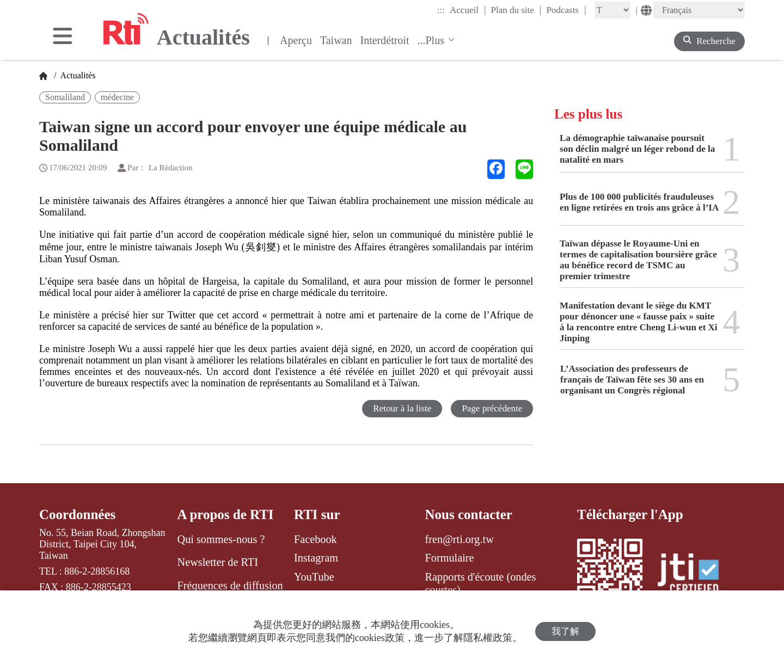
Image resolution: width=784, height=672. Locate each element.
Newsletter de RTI (218, 562)
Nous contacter (469, 514)
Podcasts (566, 10)
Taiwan (336, 40)
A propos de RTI (226, 514)
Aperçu (296, 40)
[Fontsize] (612, 10)
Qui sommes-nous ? (221, 539)
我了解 (565, 631)
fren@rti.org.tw (460, 539)
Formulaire (450, 558)
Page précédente (492, 408)
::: (441, 10)
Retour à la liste (402, 408)
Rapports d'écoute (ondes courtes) (481, 583)
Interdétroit (385, 40)
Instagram (316, 558)
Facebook (316, 539)
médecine (117, 97)
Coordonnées (77, 514)
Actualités (77, 75)
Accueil (468, 10)
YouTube (314, 577)
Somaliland (65, 97)
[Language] (699, 10)
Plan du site (516, 10)
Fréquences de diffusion (230, 585)
